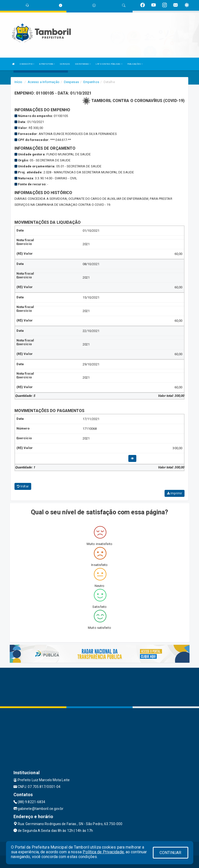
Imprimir (175, 493)
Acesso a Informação (44, 82)
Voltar (23, 486)
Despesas (71, 82)
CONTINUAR (171, 853)
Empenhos (91, 82)
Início (18, 82)
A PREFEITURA (47, 64)
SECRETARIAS (83, 64)
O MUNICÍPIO (27, 64)
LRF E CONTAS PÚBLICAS (109, 64)
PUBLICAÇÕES (135, 64)
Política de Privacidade (103, 852)
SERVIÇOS (65, 64)
